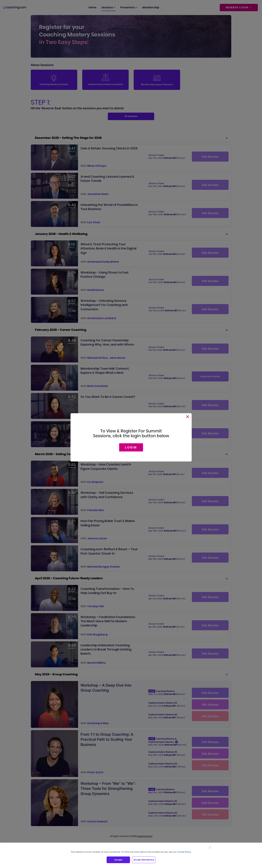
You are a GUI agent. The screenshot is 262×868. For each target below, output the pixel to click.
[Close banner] (210, 848)
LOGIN (131, 447)
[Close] (188, 417)
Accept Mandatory (144, 860)
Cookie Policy (184, 852)
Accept (118, 860)
